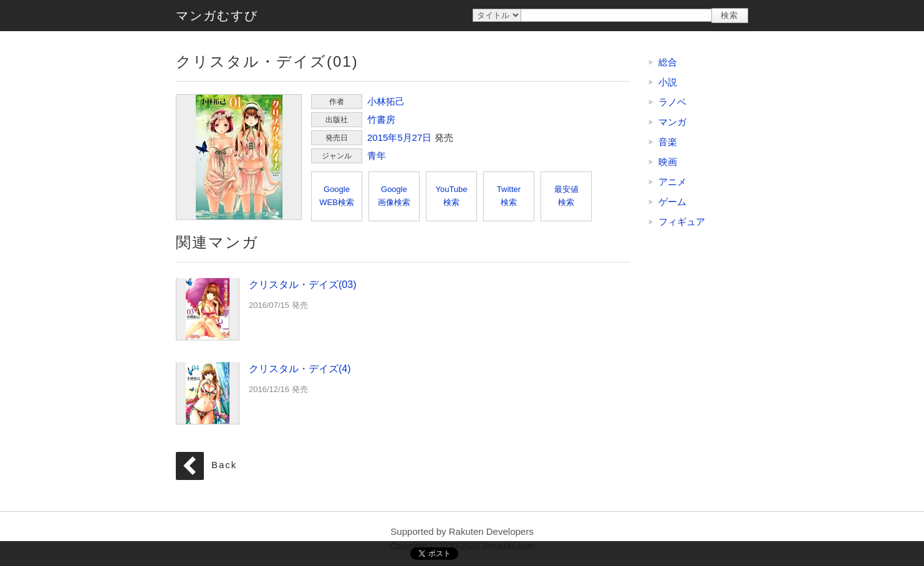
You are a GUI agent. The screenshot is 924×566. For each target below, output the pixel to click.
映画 (668, 162)
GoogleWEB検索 (337, 196)
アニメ (672, 182)
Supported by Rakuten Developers (462, 531)
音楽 (668, 142)
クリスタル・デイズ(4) (208, 393)
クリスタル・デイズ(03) (208, 309)
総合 (668, 62)
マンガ (672, 122)
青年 (377, 156)
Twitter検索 (509, 196)
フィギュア (682, 222)
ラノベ (672, 102)
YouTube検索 (451, 196)
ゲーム (672, 202)
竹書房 (381, 119)
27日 (422, 137)
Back (224, 465)
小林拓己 (386, 101)
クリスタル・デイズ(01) (239, 157)
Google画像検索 (394, 196)
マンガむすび (217, 16)
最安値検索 (566, 196)
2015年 (382, 137)
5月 (404, 137)
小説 (668, 82)
